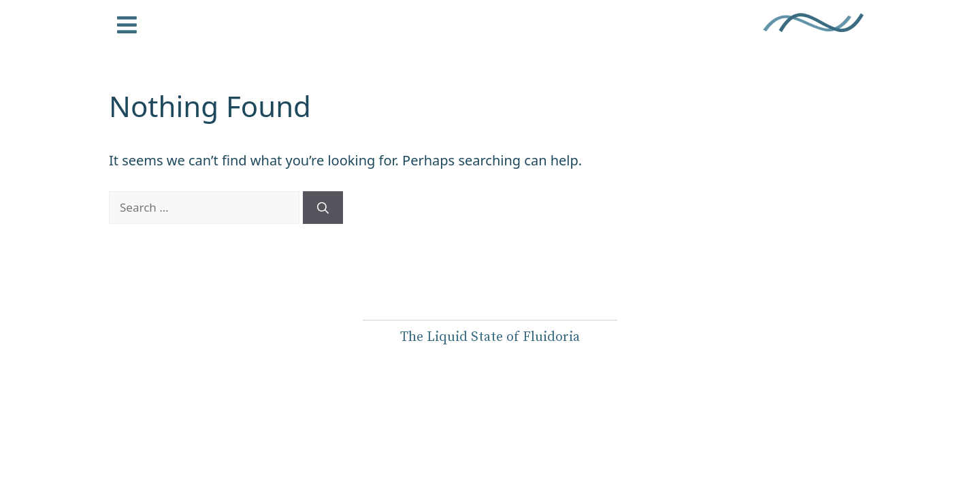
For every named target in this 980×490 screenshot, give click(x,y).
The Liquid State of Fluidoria (490, 337)
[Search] (323, 208)
